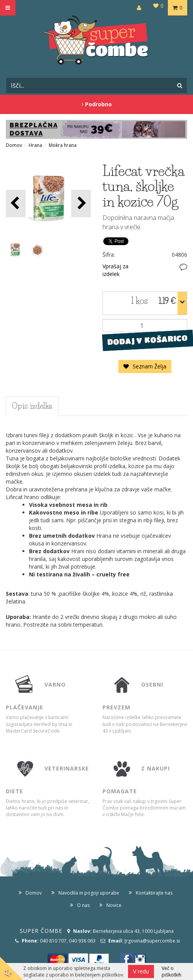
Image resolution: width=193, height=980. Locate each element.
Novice (114, 905)
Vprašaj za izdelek (115, 270)
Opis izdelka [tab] (32, 406)
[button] (81, 204)
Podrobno (97, 104)
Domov (14, 145)
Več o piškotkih (172, 971)
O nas (83, 905)
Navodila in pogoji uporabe (89, 893)
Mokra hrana (63, 145)
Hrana (35, 145)
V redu (141, 971)
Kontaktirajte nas (154, 893)
